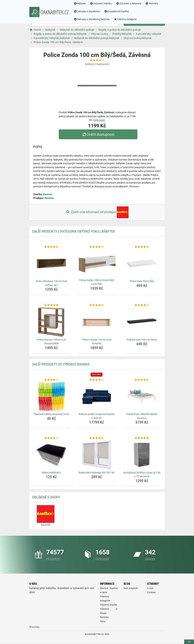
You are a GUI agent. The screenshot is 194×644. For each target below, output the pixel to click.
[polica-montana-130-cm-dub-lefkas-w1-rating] (51, 247)
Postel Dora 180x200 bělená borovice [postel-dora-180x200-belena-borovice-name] (142, 416)
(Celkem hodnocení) (97, 64)
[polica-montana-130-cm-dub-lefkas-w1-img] (51, 264)
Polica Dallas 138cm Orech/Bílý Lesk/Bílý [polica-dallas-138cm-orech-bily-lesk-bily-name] (97, 282)
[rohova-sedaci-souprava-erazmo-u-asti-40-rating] (97, 380)
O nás (150, 588)
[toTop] (189, 642)
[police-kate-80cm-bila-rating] (142, 247)
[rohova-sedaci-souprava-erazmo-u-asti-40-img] (97, 396)
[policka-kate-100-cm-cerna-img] (142, 322)
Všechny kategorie (125, 19)
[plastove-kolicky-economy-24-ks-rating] (51, 380)
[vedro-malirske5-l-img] (51, 455)
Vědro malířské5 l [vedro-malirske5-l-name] (51, 473)
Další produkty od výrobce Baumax (61, 364)
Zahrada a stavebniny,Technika (92, 19)
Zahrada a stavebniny (87, 11)
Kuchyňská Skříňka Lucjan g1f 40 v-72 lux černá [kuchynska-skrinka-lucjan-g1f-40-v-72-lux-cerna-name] (142, 475)
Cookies (151, 592)
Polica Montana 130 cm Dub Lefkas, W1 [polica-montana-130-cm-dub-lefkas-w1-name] (51, 283)
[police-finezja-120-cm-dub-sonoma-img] (97, 322)
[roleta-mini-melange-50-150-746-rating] (97, 438)
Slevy (103, 621)
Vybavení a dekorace (129, 4)
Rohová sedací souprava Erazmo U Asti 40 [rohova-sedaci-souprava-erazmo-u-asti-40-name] (97, 416)
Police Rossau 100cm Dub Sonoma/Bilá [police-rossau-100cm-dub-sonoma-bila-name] (51, 342)
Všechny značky (109, 605)
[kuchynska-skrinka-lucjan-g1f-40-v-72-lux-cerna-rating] (142, 438)
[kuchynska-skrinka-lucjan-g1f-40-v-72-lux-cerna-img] (142, 455)
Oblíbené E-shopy (46, 497)
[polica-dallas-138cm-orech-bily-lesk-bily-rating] (97, 247)
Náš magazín (131, 588)
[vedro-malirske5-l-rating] (51, 438)
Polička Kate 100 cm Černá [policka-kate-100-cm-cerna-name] (142, 340)
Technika (152, 4)
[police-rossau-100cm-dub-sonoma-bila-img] (51, 322)
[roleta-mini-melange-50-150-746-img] (97, 455)
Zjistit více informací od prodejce (97, 212)
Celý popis (99, 120)
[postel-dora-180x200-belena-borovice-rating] (142, 380)
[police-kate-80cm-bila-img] (142, 264)
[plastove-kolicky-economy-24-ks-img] (51, 396)
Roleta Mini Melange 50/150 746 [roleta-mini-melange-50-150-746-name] (97, 473)
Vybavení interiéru (101, 4)
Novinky (104, 617)
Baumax (48, 194)
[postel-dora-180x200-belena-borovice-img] (142, 396)
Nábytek (80, 4)
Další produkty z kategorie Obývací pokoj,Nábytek (74, 231)
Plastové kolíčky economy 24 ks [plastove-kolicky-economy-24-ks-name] (51, 414)
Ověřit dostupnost (98, 134)
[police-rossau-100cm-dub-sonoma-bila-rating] (51, 305)
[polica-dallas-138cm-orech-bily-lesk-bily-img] (97, 263)
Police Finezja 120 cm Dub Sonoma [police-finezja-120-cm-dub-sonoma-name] (97, 342)
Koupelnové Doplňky (117, 11)
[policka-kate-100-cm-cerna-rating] (142, 305)
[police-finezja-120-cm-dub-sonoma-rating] (97, 305)
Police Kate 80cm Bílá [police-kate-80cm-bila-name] (142, 281)
